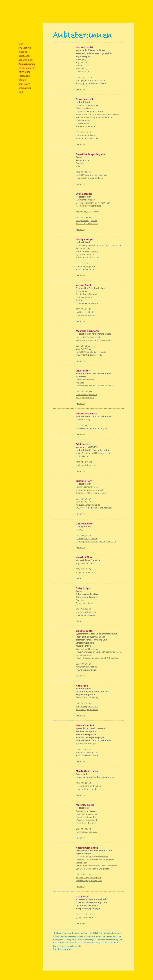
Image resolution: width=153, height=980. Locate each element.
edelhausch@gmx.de (86, 465)
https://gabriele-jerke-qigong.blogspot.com (96, 541)
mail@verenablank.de (86, 312)
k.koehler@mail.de (85, 572)
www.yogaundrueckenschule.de (91, 83)
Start (21, 44)
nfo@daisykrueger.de (86, 612)
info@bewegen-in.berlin (87, 706)
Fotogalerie (24, 76)
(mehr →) (80, 89)
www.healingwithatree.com (89, 878)
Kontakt (23, 80)
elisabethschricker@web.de (89, 786)
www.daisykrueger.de (86, 615)
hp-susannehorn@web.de (88, 505)
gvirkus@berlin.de (84, 917)
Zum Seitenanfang (62, 949)
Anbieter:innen (27, 64)
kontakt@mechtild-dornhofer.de (91, 352)
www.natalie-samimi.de (87, 755)
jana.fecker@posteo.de (87, 395)
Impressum (24, 84)
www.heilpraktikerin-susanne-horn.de (94, 508)
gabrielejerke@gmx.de (86, 538)
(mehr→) (80, 578)
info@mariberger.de (85, 266)
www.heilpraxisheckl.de (87, 138)
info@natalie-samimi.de (87, 752)
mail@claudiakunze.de (86, 667)
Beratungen (25, 56)
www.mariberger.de (85, 269)
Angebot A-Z (25, 48)
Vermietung (24, 72)
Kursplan (23, 52)
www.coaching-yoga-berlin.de (90, 178)
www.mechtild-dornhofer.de (89, 355)
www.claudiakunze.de (86, 670)
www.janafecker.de (85, 398)
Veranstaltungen (27, 68)
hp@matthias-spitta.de (86, 832)
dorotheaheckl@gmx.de (87, 135)
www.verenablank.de (86, 315)
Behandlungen (26, 60)
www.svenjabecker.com (87, 224)
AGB (21, 92)
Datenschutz (25, 88)
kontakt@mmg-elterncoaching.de (91, 428)
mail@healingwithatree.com (89, 881)
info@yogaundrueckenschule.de (91, 80)
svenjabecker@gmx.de (86, 221)
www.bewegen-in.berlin (87, 710)
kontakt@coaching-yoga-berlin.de (91, 175)
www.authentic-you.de (86, 789)
